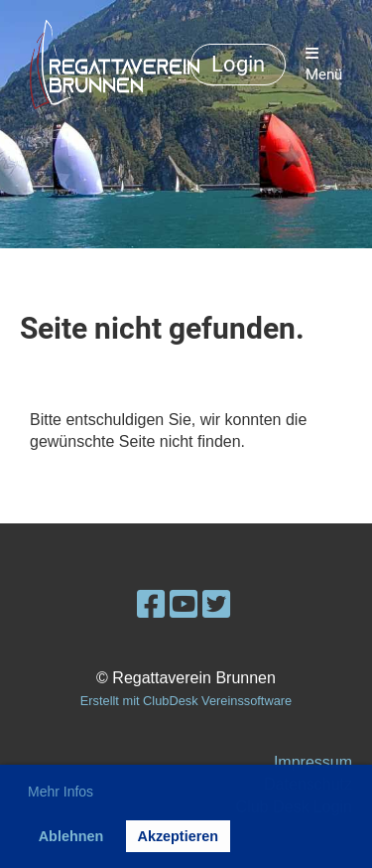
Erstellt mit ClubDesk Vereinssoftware (186, 701)
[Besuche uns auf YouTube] (184, 605)
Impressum (313, 762)
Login (238, 64)
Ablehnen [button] (71, 836)
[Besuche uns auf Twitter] (216, 605)
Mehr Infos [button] (61, 792)
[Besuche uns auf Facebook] (151, 605)
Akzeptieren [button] (178, 836)
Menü (324, 65)
